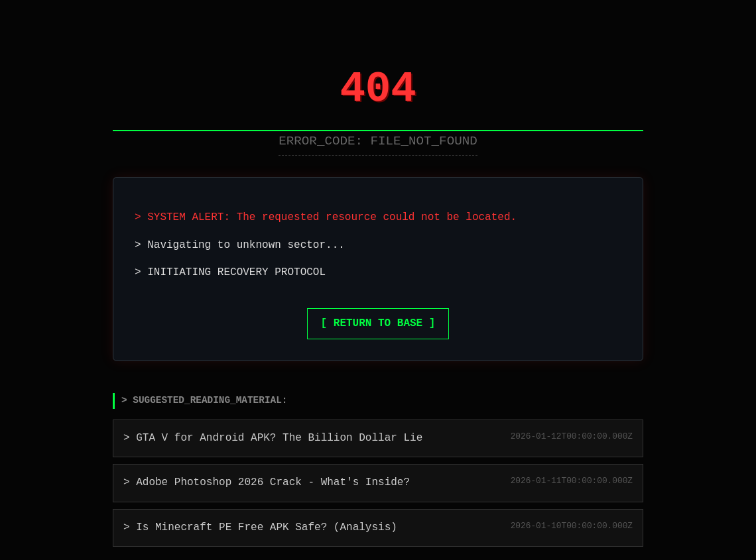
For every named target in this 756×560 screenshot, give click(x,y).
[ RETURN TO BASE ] (378, 323)
